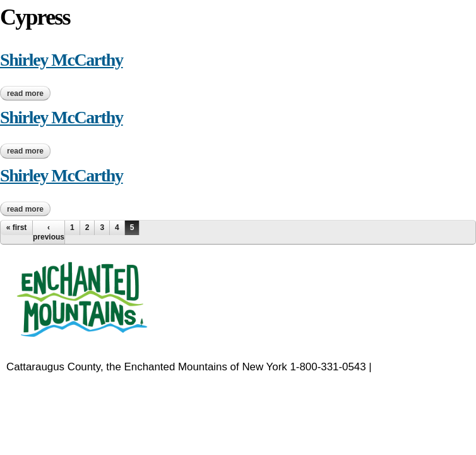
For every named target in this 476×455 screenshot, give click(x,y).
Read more (29, 94)
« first (17, 227)
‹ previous (49, 232)
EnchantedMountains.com (68, 383)
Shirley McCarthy (62, 60)
